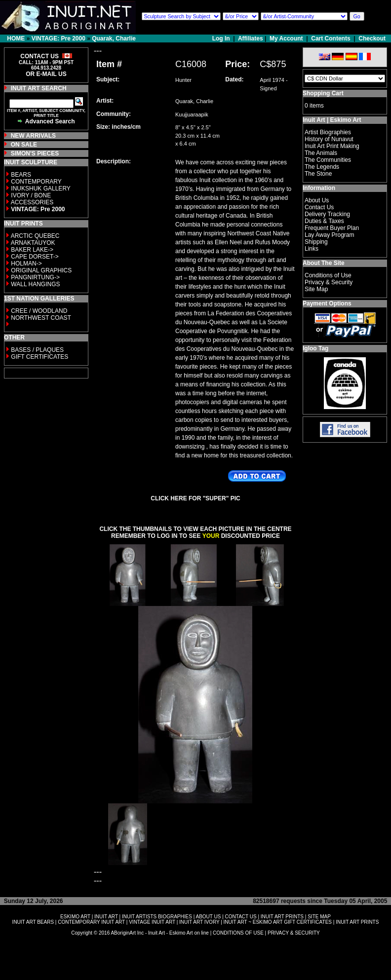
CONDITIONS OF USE (238, 933)
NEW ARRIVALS (33, 136)
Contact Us (319, 207)
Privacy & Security (329, 282)
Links (312, 249)
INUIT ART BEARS (33, 922)
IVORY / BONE (31, 195)
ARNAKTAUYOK (33, 243)
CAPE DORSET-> (35, 257)
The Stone (318, 174)
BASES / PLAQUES (37, 350)
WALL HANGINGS (35, 284)
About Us (317, 200)
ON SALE (24, 145)
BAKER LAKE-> (32, 250)
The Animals (321, 153)
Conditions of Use (328, 275)
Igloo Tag (315, 348)
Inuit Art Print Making (332, 146)
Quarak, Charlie (114, 38)
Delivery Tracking (327, 214)
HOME (16, 38)
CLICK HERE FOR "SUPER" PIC (195, 498)
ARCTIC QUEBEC (35, 236)
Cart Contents (331, 38)
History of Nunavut (329, 139)
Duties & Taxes (324, 221)
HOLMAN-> (26, 264)
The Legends (322, 167)
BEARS (21, 175)
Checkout (372, 38)
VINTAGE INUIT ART (152, 922)
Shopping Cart (323, 93)
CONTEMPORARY (36, 182)
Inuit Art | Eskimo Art (332, 120)
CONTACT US (241, 917)
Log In (222, 38)
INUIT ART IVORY (199, 922)
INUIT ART (106, 917)
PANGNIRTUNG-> (35, 277)
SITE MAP (319, 917)
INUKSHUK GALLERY (41, 188)
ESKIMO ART (75, 917)
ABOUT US (208, 917)
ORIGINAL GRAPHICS (41, 270)
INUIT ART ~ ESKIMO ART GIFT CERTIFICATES (278, 922)
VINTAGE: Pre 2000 (59, 38)
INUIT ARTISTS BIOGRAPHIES (157, 917)
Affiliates (251, 38)
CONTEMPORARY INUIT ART (91, 922)
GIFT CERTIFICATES (39, 357)
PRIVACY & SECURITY (294, 933)
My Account (286, 38)
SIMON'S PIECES (35, 153)
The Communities (328, 160)
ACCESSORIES (32, 202)
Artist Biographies (328, 132)
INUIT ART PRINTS (282, 917)
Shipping (316, 242)
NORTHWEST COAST (40, 318)
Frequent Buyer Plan (332, 228)
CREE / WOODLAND (38, 311)
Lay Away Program (330, 235)
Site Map (316, 289)
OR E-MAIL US (46, 74)
